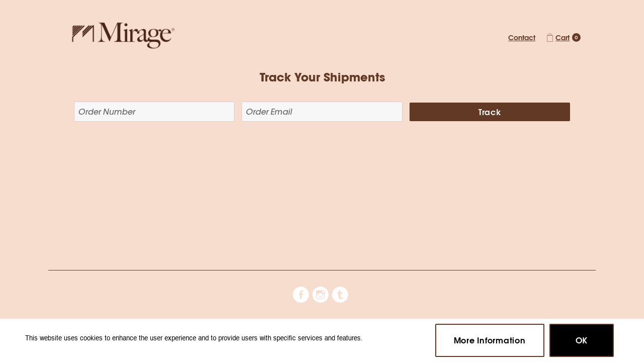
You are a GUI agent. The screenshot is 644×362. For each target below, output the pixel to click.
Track (490, 112)
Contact (522, 37)
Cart (562, 37)
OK (582, 340)
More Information (490, 340)
